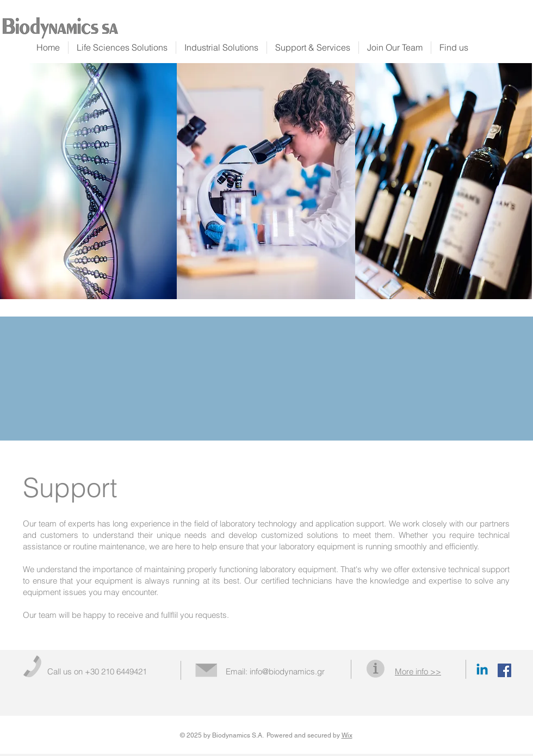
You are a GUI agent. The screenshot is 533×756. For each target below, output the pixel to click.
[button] (418, 671)
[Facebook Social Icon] (504, 670)
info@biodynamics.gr (287, 671)
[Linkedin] (482, 670)
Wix (347, 735)
